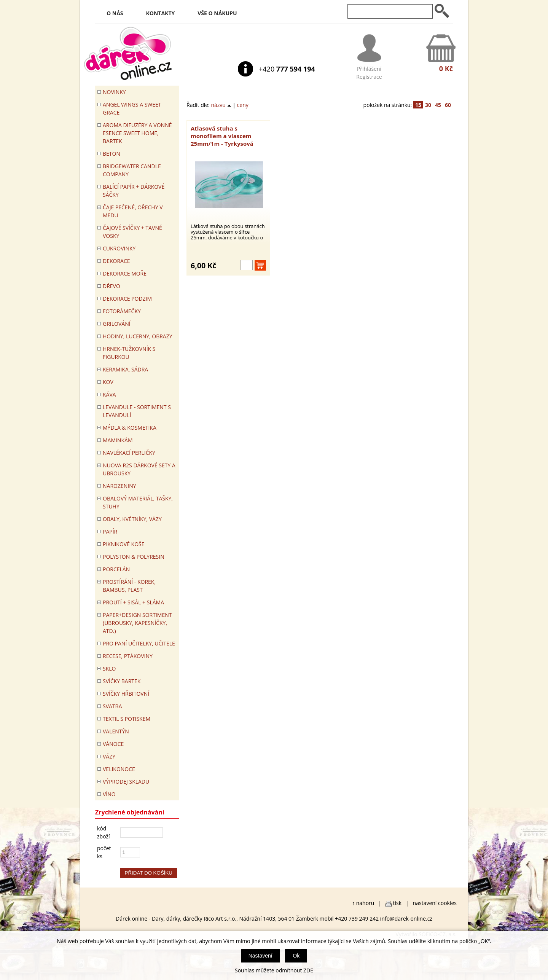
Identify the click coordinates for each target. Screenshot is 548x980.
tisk (397, 903)
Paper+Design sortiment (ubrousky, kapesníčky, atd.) (137, 623)
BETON (112, 154)
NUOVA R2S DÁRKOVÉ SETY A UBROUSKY (139, 469)
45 (438, 105)
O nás (115, 13)
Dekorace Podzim (127, 299)
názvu (221, 105)
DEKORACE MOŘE (125, 273)
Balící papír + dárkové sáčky (134, 191)
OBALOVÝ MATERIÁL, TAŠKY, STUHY (138, 502)
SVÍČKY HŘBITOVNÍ (126, 694)
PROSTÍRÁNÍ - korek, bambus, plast (129, 586)
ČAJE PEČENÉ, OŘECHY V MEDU (133, 211)
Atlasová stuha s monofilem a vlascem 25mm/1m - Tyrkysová (222, 136)
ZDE (308, 970)
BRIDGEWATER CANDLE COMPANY (132, 170)
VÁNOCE (113, 744)
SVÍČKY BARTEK (122, 681)
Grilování (117, 324)
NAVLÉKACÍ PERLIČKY (129, 453)
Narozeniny (119, 486)
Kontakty (161, 13)
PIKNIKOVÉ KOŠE (124, 544)
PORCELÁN (116, 569)
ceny (243, 105)
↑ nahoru (363, 903)
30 (428, 105)
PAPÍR (110, 531)
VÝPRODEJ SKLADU (126, 782)
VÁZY (109, 756)
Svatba (112, 706)
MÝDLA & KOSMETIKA (130, 428)
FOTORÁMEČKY (122, 311)
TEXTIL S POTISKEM (127, 719)
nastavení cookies (435, 903)
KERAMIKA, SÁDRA (125, 369)
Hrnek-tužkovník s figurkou (129, 353)
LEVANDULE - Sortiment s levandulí (137, 411)
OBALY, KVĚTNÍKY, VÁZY (132, 519)
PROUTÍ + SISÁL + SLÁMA (133, 602)
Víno (109, 794)
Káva (109, 394)
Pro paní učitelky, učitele (139, 643)
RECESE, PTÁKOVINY (128, 656)
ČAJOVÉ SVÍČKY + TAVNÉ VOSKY (132, 232)
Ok (296, 956)
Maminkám (118, 440)
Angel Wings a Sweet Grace (132, 108)
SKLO (109, 668)
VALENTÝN (116, 731)
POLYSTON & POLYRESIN (134, 557)
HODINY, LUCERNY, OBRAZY (138, 336)
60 (448, 105)
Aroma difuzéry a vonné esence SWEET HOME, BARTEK (137, 133)
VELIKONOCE (119, 769)
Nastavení (260, 956)
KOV (108, 382)
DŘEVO (112, 286)
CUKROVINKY (119, 248)
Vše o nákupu (217, 13)
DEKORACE (116, 261)
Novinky (114, 92)
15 (418, 105)
